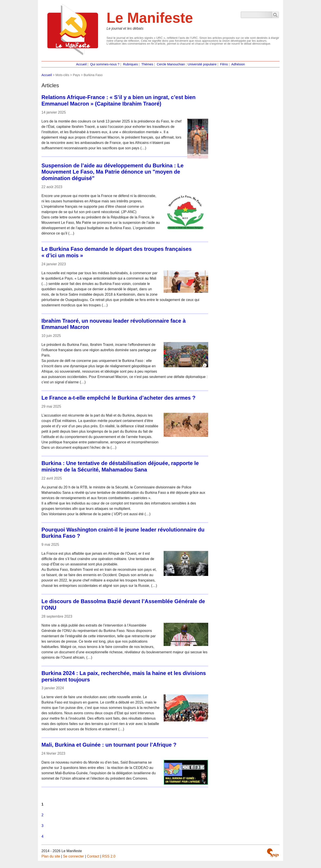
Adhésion (238, 64)
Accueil (81, 64)
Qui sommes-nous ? (105, 64)
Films (224, 64)
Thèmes (147, 64)
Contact (93, 856)
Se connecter (74, 856)
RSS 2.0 (109, 856)
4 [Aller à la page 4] (42, 836)
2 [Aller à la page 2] (42, 815)
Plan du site (51, 856)
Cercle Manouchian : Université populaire (187, 64)
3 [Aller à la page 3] (42, 826)
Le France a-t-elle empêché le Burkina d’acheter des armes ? (118, 398)
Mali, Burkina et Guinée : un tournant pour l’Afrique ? (109, 745)
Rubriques (131, 64)
